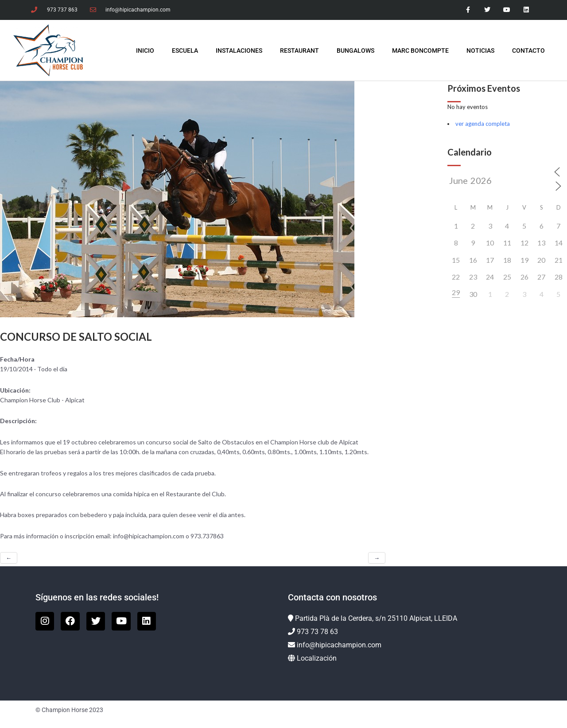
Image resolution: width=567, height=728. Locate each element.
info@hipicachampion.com (339, 645)
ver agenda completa (483, 124)
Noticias (480, 51)
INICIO (145, 51)
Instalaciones (239, 51)
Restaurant (299, 51)
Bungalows (355, 51)
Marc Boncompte (420, 51)
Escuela (185, 51)
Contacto (528, 51)
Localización (317, 658)
